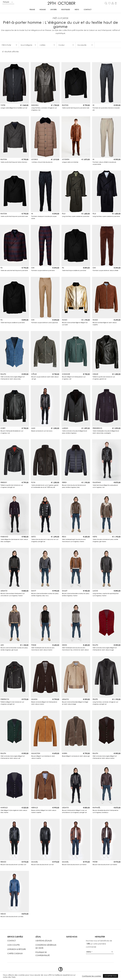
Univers (54, 10)
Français (6, 2)
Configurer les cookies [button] (92, 976)
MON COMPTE (13, 945)
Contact (88, 10)
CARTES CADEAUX (15, 953)
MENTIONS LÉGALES (44, 941)
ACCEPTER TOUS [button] (110, 976)
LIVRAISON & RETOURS (17, 949)
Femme (32, 10)
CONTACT (12, 941)
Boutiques (66, 10)
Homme (43, 10)
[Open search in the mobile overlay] (106, 3)
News (77, 10)
